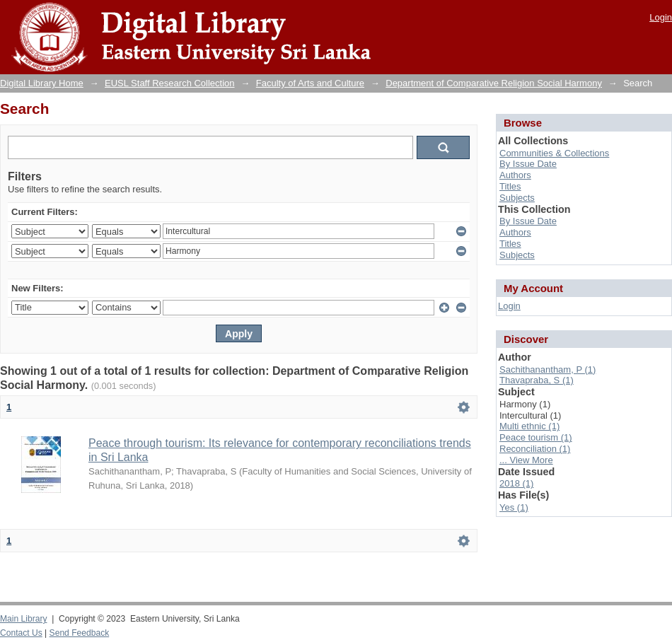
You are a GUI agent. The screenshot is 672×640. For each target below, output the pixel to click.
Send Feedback (80, 633)
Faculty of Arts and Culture (310, 83)
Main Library (23, 619)
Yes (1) (514, 507)
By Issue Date (528, 164)
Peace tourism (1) (536, 437)
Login (661, 17)
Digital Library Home (42, 83)
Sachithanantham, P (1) (548, 370)
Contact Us (21, 633)
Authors (515, 175)
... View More (526, 460)
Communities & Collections (554, 153)
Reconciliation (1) (535, 449)
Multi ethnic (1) (529, 426)
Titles (510, 186)
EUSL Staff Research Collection (170, 83)
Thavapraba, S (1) (537, 380)
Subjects (517, 198)
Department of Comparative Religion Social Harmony (494, 83)
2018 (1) (516, 483)
